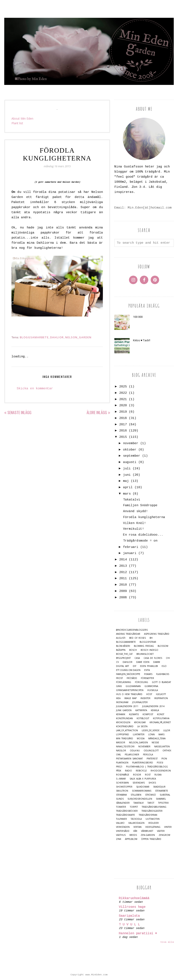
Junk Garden (124, 710)
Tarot (151, 803)
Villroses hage (132, 907)
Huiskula (153, 690)
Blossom (163, 646)
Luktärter (139, 735)
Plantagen (122, 763)
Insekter (145, 698)
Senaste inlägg (19, 412)
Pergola (148, 755)
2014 (123, 560)
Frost (119, 678)
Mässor (121, 743)
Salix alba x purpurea (143, 779)
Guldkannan (133, 686)
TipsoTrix (163, 803)
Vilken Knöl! (135, 523)
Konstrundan (124, 718)
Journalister (140, 702)
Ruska (158, 775)
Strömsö (151, 795)
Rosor (137, 775)
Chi (168, 658)
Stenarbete (162, 791)
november (131, 443)
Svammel (161, 799)
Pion (164, 759)
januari (130, 553)
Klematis (134, 714)
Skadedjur (159, 787)
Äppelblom (131, 839)
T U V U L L (129, 925)
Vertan (137, 827)
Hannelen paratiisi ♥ (138, 934)
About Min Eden (22, 118)
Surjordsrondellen (140, 799)
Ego (164, 666)
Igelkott (161, 694)
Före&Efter (147, 678)
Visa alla (167, 942)
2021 (123, 399)
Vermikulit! (134, 529)
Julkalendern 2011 (127, 706)
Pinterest (152, 759)
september (132, 456)
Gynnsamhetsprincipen (130, 690)
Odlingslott (151, 751)
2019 (123, 412)
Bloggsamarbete (34, 337)
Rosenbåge (123, 775)
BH (151, 638)
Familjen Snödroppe (140, 505)
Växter (161, 831)
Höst (149, 694)
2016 (123, 431)
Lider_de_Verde (151, 731)
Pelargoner (132, 755)
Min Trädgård (125, 739)
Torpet (134, 807)
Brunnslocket (145, 654)
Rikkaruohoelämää (134, 898)
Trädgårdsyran (148, 815)
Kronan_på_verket (160, 722)
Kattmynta (141, 710)
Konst (161, 714)
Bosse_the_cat (124, 654)
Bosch (133, 650)
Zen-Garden (148, 835)
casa (137, 658)
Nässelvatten (162, 747)
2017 (123, 425)
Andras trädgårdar (128, 634)
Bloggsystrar (148, 642)
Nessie (155, 743)
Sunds (120, 799)
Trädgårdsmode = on (140, 541)
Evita (147, 670)
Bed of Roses (137, 638)
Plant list (17, 123)
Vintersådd (123, 831)
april (128, 487)
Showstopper (124, 787)
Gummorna (151, 686)
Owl (118, 755)
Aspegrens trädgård (157, 634)
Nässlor (121, 751)
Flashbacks (163, 674)
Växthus (121, 835)
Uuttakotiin (153, 819)
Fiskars (148, 674)
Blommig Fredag (144, 646)
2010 (123, 585)
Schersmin (122, 783)
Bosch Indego (149, 650)
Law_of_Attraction (127, 731)
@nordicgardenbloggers (132, 630)
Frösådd (132, 678)
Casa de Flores (153, 658)
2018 (123, 418)
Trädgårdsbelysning (154, 807)
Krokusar (140, 722)
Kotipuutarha (161, 718)
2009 (123, 591)
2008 (123, 598)
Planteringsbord (143, 763)
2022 (123, 393)
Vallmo (120, 823)
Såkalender (123, 803)
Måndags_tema (157, 739)
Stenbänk (121, 795)
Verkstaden (123, 827)
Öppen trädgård (151, 839)
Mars (161, 735)
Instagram (122, 702)
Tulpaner (121, 819)
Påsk (119, 771)
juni (127, 475)
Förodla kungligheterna (144, 517)
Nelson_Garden (78, 337)
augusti (130, 462)
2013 (123, 566)
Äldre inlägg (97, 412)
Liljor (167, 731)
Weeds (133, 835)
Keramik (121, 714)
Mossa (141, 739)
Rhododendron (161, 771)
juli (127, 469)
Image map (130, 698)
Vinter (168, 827)
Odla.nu (135, 751)
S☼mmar (121, 779)
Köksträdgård (125, 726)
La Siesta (142, 726)
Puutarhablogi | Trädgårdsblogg (147, 767)
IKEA (118, 698)
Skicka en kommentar (35, 389)
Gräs (119, 686)
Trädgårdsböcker (127, 811)
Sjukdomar (143, 787)
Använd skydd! (135, 511)
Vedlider (153, 823)
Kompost (148, 714)
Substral (165, 795)
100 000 (138, 317)
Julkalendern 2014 (153, 706)
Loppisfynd (123, 735)
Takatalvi (132, 500)
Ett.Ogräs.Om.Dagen (128, 670)
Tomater (121, 807)
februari (131, 547)
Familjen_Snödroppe (128, 674)
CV (117, 662)
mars (127, 494)
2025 (123, 387)
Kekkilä (155, 710)
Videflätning (153, 827)
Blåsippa (121, 650)
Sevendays (139, 783)
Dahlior (57, 337)
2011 (123, 578)
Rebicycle (141, 771)
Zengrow (164, 835)
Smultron (122, 791)
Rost (148, 775)
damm (157, 662)
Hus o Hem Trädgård (129, 694)
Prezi (119, 767)
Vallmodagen (136, 823)
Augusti (121, 638)
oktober (130, 450)
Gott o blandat (161, 682)
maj (126, 481)
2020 (123, 406)
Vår (135, 831)
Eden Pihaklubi (149, 666)
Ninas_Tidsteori (125, 747)
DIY (135, 666)
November (144, 747)
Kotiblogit (143, 718)
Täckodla (136, 819)
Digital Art (123, 666)
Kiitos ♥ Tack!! (142, 340)
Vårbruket (147, 831)
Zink (119, 839)
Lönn (151, 735)
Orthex (167, 751)
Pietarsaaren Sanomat (129, 759)
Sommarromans (142, 791)
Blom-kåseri (123, 646)
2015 (123, 437)
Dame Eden (143, 662)
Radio (128, 771)
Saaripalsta (129, 916)
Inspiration (161, 698)
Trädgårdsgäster (152, 811)
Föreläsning (124, 682)
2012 (123, 572)
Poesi (160, 763)
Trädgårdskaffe (125, 815)
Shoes (152, 783)
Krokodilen (123, 722)
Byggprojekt (123, 658)
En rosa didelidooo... (143, 535)
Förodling (142, 682)
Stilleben (136, 795)
